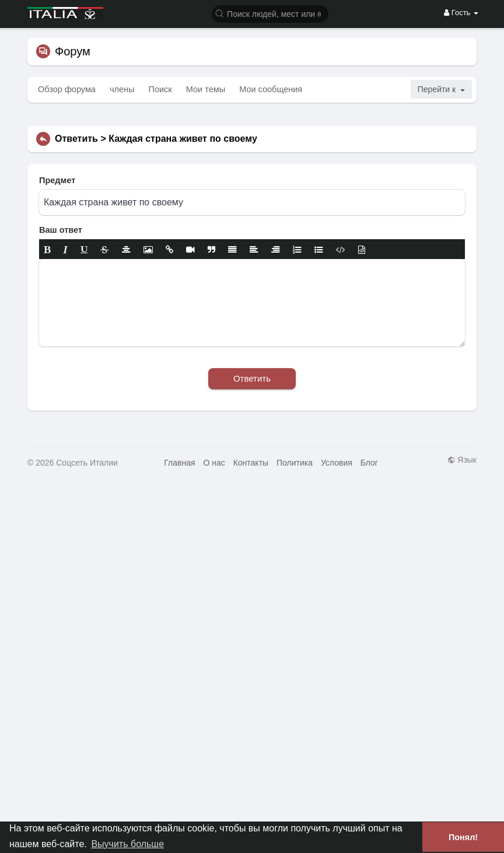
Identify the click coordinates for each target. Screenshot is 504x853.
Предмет (57, 180)
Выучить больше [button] (127, 844)
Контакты (251, 463)
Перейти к (441, 89)
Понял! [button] (463, 837)
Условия (337, 463)
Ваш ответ (61, 230)
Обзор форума (67, 89)
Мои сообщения (271, 89)
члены (122, 89)
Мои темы (206, 89)
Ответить (252, 378)
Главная (179, 463)
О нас (214, 463)
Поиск (160, 89)
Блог (369, 463)
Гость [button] (461, 13)
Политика (295, 463)
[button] (270, 13)
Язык (462, 460)
